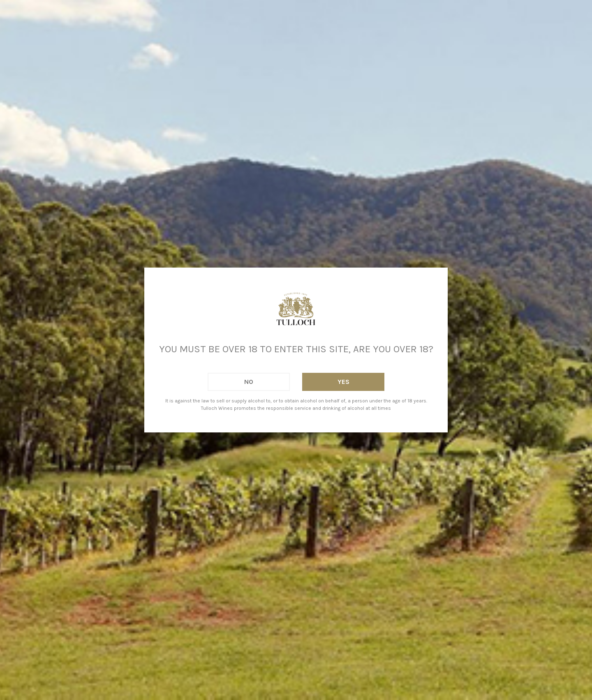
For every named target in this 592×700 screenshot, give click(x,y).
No (249, 382)
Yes (343, 382)
